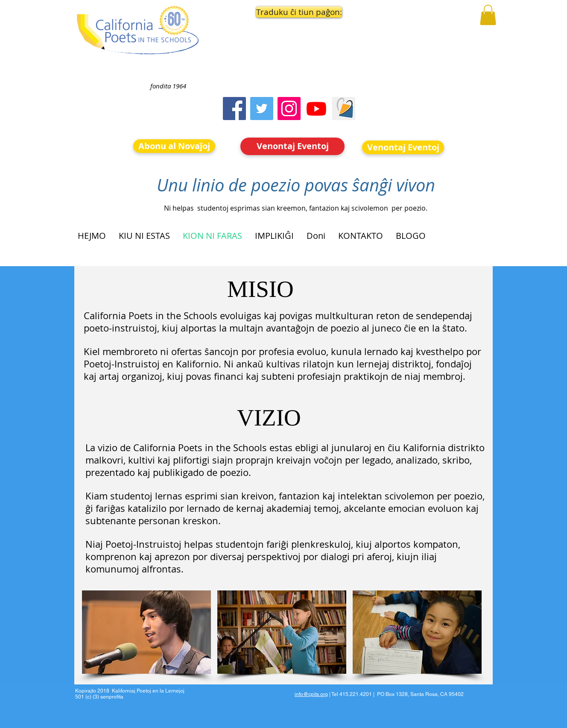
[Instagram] (289, 109)
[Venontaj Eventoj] (292, 146)
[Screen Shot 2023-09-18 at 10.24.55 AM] (344, 109)
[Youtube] (316, 109)
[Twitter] (262, 109)
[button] (293, 12)
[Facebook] (234, 109)
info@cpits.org (311, 694)
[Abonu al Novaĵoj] (174, 146)
